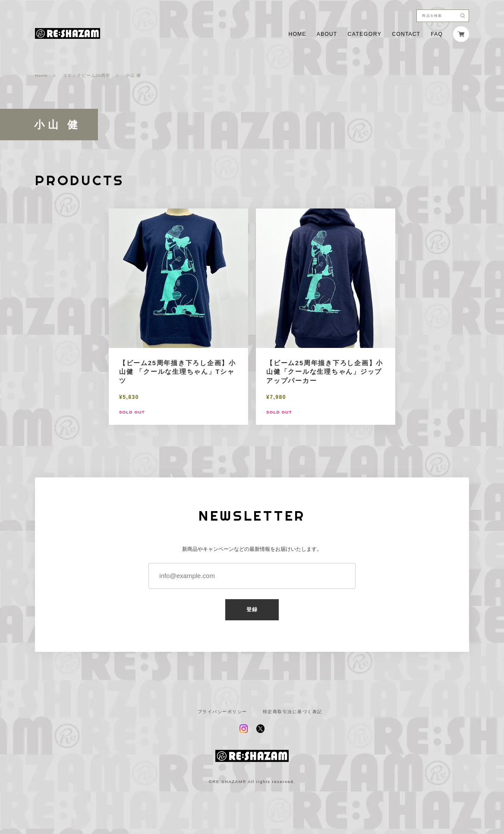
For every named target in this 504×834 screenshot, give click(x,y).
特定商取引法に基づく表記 (293, 712)
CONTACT (406, 34)
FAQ (437, 34)
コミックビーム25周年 (86, 76)
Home (41, 76)
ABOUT (327, 34)
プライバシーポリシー (222, 712)
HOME (298, 34)
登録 (252, 610)
